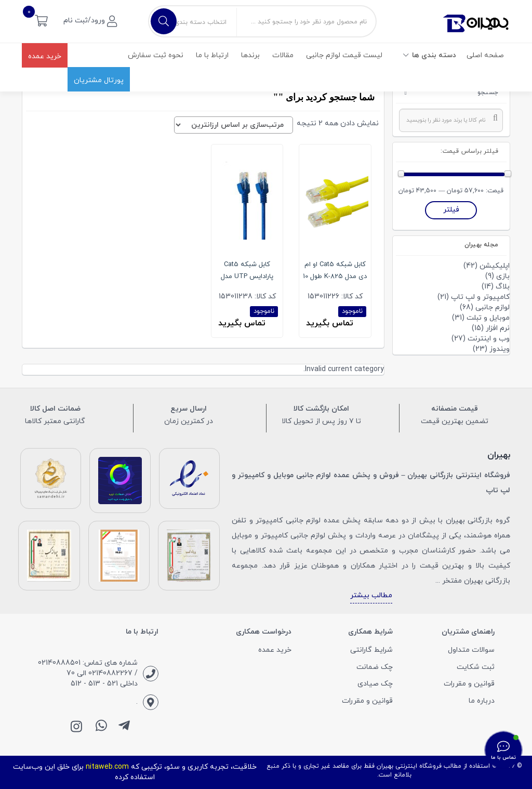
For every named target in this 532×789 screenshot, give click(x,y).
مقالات (283, 55)
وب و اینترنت (489, 339)
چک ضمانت (375, 667)
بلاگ (503, 287)
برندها (250, 55)
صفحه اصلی (485, 55)
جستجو (488, 93)
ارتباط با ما (212, 55)
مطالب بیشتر (371, 595)
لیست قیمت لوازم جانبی (344, 55)
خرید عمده (45, 56)
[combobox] (451, 120)
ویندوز (500, 349)
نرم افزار (498, 328)
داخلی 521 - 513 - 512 (104, 684)
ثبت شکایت (476, 667)
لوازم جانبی (493, 307)
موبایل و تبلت (488, 318)
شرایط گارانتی (371, 650)
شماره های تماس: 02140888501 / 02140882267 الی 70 (88, 668)
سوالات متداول (471, 650)
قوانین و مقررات (469, 684)
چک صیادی (375, 684)
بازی (503, 276)
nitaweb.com (107, 767)
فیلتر (451, 210)
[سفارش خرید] (234, 125)
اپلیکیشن (495, 266)
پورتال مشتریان (99, 80)
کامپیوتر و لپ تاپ (480, 297)
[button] (41, 20)
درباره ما (482, 701)
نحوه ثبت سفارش (156, 55)
